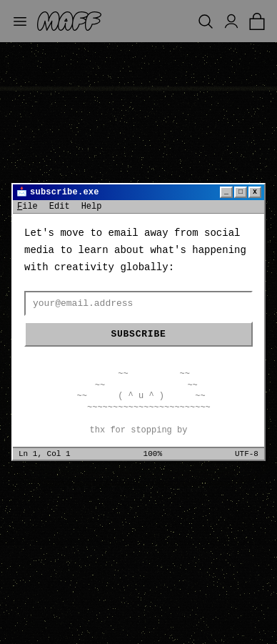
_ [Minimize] (226, 192)
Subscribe (138, 334)
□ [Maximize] (241, 192)
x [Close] (255, 192)
